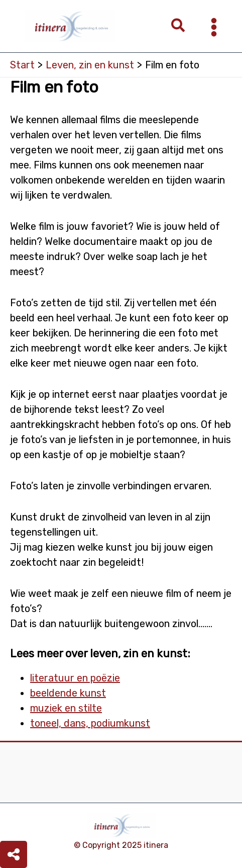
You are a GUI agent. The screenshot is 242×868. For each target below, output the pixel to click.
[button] (178, 26)
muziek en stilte (66, 708)
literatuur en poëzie (75, 678)
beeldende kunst (68, 693)
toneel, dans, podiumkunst (90, 723)
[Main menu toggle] (214, 27)
